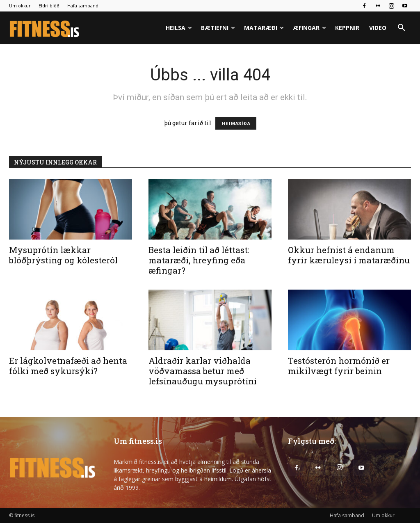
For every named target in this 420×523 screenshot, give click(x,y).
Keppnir (347, 28)
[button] (401, 29)
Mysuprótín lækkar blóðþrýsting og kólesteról (63, 255)
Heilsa (179, 28)
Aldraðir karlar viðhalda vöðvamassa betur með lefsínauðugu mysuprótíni (203, 371)
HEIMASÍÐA (236, 123)
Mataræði (264, 28)
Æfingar (309, 28)
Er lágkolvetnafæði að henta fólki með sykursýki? (68, 366)
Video (378, 28)
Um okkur (20, 6)
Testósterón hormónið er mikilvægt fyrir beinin (339, 366)
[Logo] (45, 28)
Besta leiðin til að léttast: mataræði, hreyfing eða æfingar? (199, 260)
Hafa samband (83, 6)
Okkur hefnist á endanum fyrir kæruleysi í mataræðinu (349, 255)
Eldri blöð (49, 6)
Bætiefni (218, 28)
